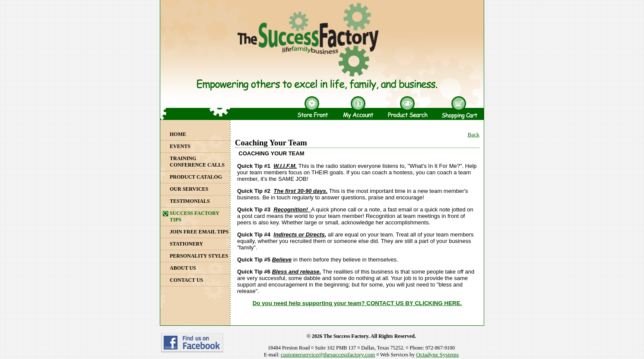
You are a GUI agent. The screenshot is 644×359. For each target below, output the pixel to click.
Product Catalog (196, 177)
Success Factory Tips (195, 216)
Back (474, 134)
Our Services (189, 189)
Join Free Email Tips (199, 232)
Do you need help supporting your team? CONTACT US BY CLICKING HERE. (357, 303)
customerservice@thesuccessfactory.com (328, 354)
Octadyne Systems (437, 354)
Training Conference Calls (197, 162)
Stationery (186, 244)
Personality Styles (199, 256)
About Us (183, 268)
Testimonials (190, 201)
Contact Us (186, 280)
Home (178, 134)
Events (180, 146)
